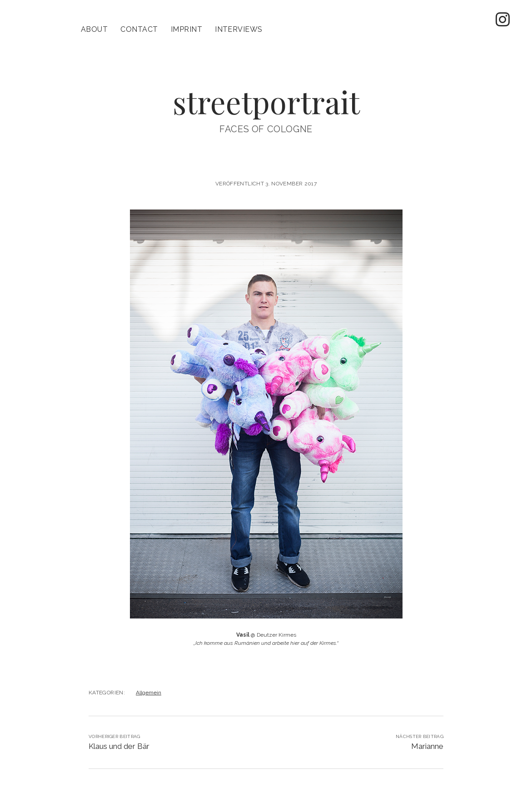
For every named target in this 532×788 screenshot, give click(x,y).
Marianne (427, 733)
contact (139, 29)
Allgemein (149, 679)
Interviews (239, 29)
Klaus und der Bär (119, 733)
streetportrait (266, 88)
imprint (186, 29)
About (94, 29)
